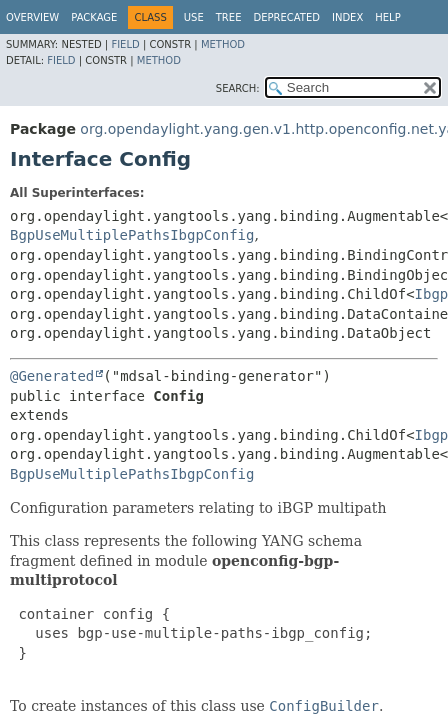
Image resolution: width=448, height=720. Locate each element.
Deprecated (286, 17)
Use (194, 17)
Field (125, 44)
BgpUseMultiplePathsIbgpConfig (132, 235)
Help (387, 17)
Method (223, 44)
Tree (229, 17)
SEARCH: (238, 88)
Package (94, 17)
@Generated (52, 376)
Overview (32, 17)
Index (347, 17)
